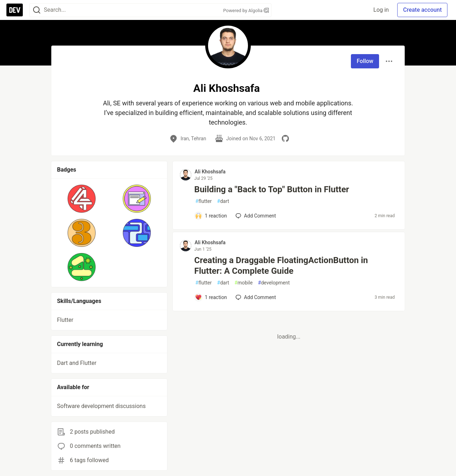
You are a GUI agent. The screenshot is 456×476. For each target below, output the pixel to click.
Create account (422, 10)
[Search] (37, 10)
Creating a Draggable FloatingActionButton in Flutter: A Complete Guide (281, 266)
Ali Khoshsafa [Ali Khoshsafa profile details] (210, 172)
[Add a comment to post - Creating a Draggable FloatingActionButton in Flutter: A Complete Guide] (211, 297)
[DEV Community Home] (15, 10)
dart (223, 201)
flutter (203, 201)
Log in (381, 10)
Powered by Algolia (246, 11)
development (274, 283)
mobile (243, 283)
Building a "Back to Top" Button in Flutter (272, 189)
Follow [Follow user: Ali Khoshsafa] (365, 61)
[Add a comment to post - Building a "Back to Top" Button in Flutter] (211, 216)
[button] (82, 199)
